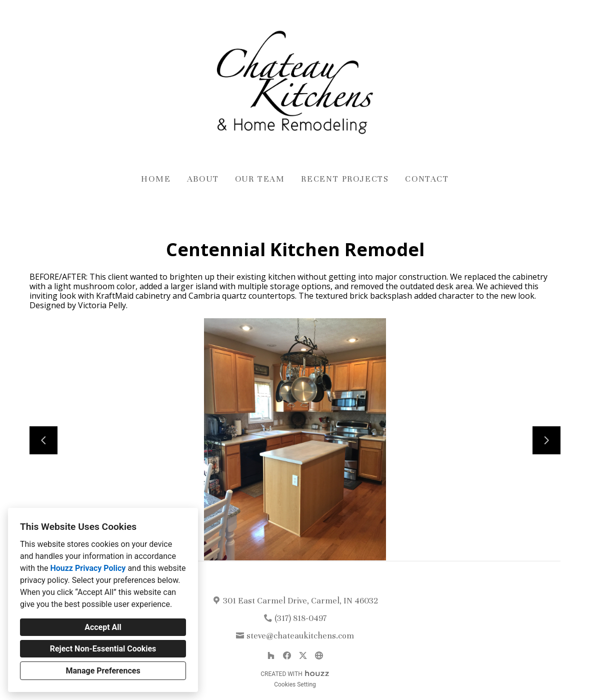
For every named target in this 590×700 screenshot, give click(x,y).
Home (156, 179)
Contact (427, 179)
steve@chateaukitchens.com (300, 636)
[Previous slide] (43, 440)
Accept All (103, 627)
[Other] (319, 655)
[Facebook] (287, 655)
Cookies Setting (295, 684)
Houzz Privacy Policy (88, 568)
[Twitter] (303, 655)
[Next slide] (546, 440)
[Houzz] (271, 655)
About (203, 179)
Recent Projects (345, 179)
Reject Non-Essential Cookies (103, 649)
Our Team (260, 179)
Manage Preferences (103, 671)
